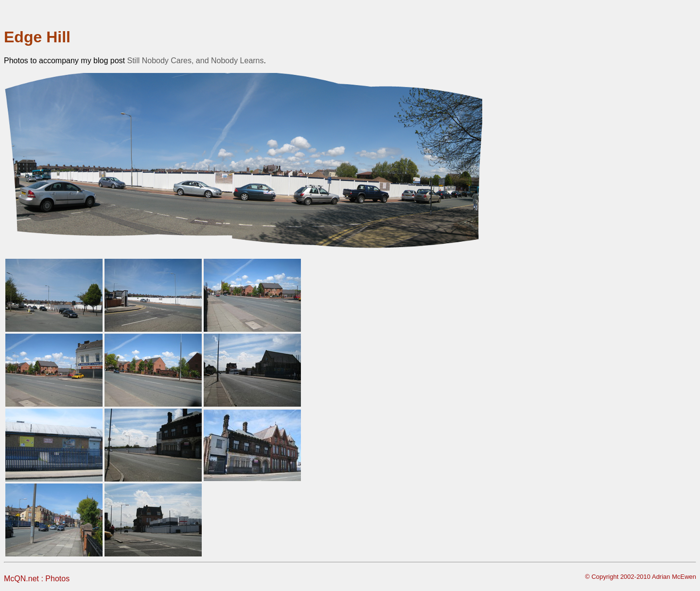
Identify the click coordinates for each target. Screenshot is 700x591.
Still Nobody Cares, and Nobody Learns (195, 61)
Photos (57, 579)
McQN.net (21, 579)
